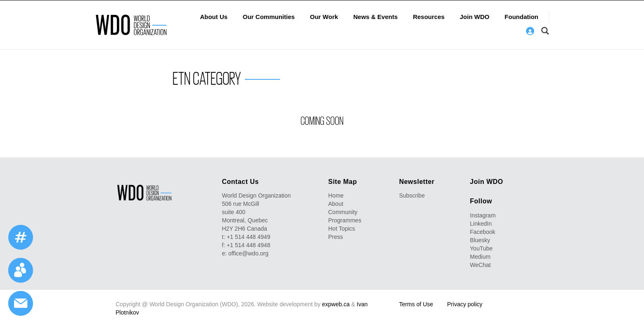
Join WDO (475, 17)
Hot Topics (342, 229)
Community (343, 212)
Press (336, 237)
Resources (429, 17)
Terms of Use (416, 304)
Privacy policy (465, 304)
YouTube (481, 248)
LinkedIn (481, 224)
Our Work (324, 17)
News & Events (376, 17)
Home (336, 195)
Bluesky (480, 240)
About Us (214, 17)
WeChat (480, 265)
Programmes (345, 220)
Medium (480, 257)
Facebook (482, 232)
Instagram (483, 215)
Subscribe (412, 195)
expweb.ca (336, 304)
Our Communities (269, 17)
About (336, 204)
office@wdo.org (248, 253)
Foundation (521, 17)
